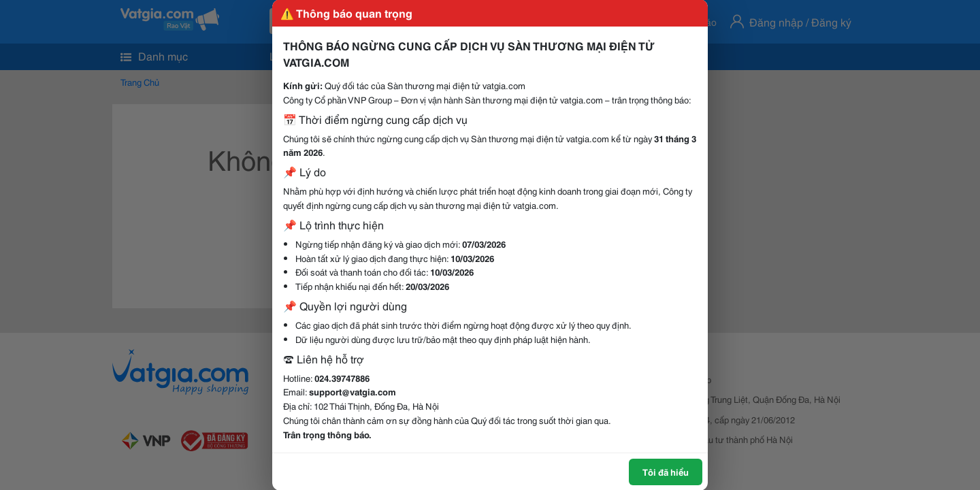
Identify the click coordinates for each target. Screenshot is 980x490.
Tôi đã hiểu (666, 472)
